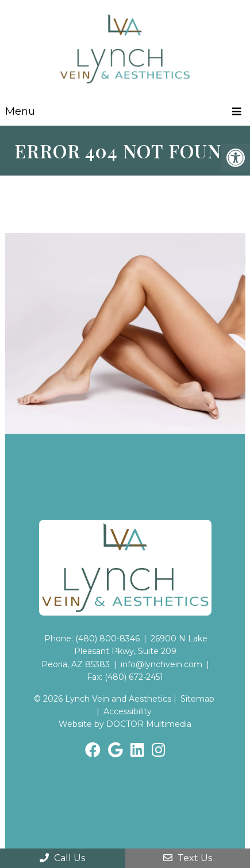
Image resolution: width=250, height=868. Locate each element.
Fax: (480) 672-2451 (125, 677)
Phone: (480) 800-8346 (92, 639)
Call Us (62, 858)
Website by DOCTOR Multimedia (125, 724)
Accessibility (128, 711)
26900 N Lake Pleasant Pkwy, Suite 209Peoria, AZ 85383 (125, 651)
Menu (20, 111)
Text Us (188, 858)
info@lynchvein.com (161, 664)
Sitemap (197, 699)
